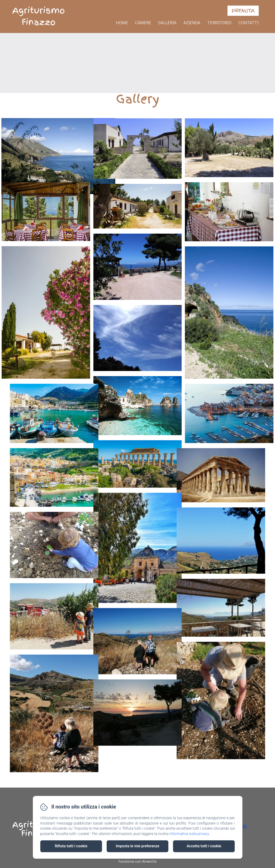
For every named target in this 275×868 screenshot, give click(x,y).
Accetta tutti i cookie (204, 846)
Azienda (192, 22)
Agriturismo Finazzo (39, 16)
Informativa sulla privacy (189, 834)
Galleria (167, 22)
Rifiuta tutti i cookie (71, 846)
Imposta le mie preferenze (137, 846)
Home (122, 22)
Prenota (243, 11)
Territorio (219, 22)
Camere (143, 22)
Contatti (249, 22)
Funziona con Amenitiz (137, 861)
